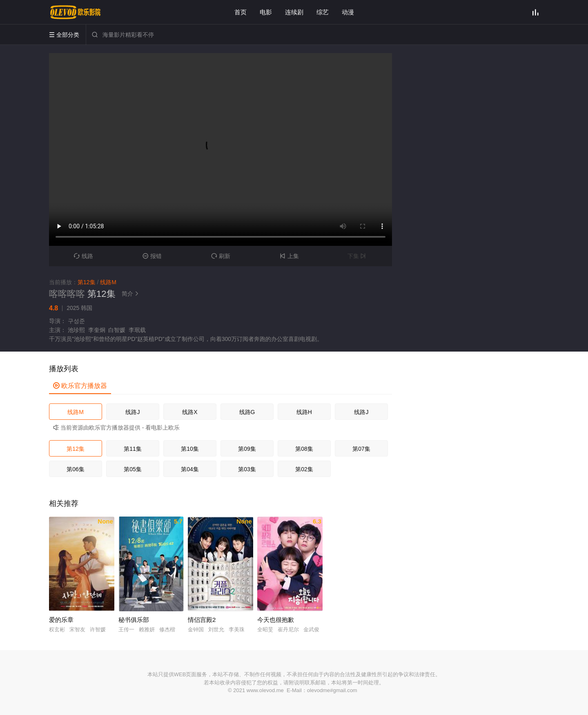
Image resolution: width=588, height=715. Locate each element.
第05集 (133, 469)
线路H (304, 412)
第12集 (76, 449)
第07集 (361, 449)
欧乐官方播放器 (80, 386)
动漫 (348, 12)
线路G (247, 412)
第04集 (190, 469)
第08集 (304, 449)
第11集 (133, 449)
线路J (133, 412)
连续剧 (294, 12)
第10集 (190, 449)
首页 (241, 12)
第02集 (304, 469)
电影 (266, 12)
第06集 (76, 469)
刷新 (221, 256)
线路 (84, 256)
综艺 (323, 12)
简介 (131, 294)
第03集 (247, 469)
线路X (190, 412)
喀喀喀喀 (67, 294)
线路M (76, 412)
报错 (152, 256)
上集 (289, 256)
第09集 (247, 449)
